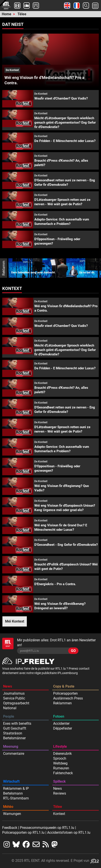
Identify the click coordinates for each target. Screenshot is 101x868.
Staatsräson (13, 733)
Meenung (11, 746)
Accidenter (61, 723)
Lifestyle (60, 746)
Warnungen (12, 814)
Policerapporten (65, 693)
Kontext (59, 814)
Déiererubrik (62, 754)
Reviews (60, 793)
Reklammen (62, 703)
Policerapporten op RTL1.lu (23, 833)
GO (73, 651)
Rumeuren (61, 768)
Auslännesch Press (68, 698)
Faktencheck (63, 773)
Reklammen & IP (16, 788)
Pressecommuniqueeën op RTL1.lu (47, 828)
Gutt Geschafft (15, 728)
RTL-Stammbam (16, 798)
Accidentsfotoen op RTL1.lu (69, 833)
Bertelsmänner (14, 738)
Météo (8, 807)
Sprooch (60, 758)
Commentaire (14, 754)
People (9, 716)
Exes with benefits (17, 723)
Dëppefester (63, 728)
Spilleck (59, 781)
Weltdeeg (60, 763)
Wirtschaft (11, 781)
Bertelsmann (13, 793)
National (10, 708)
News (8, 686)
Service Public (14, 698)
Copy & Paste (64, 686)
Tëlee (22, 14)
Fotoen (59, 716)
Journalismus (14, 693)
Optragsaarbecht (16, 703)
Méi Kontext (15, 621)
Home (7, 14)
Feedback (10, 828)
